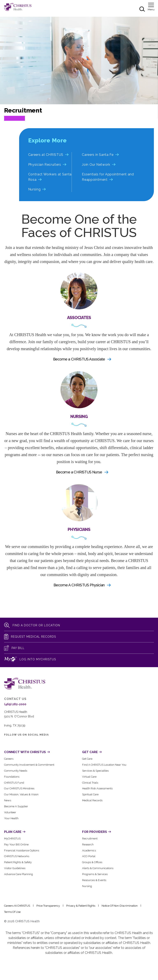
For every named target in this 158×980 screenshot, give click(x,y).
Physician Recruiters (45, 165)
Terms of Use (12, 912)
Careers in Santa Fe (98, 155)
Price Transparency (48, 906)
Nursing (34, 189)
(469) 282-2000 (15, 704)
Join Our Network (96, 165)
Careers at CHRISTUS (46, 155)
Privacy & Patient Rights (81, 906)
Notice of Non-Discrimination (120, 906)
